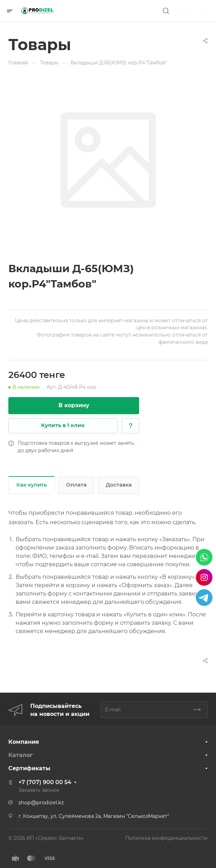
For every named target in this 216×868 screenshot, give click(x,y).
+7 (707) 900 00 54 (45, 782)
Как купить (32, 485)
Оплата (76, 485)
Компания (24, 742)
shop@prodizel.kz (41, 803)
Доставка (119, 485)
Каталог (21, 755)
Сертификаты (29, 768)
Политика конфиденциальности (166, 838)
